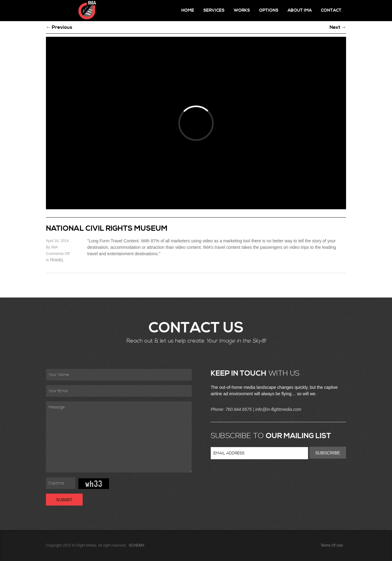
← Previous (59, 27)
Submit (64, 500)
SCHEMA (136, 545)
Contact (331, 10)
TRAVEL (57, 260)
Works (242, 10)
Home (188, 10)
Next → (338, 27)
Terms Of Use (332, 545)
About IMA (300, 10)
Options (269, 10)
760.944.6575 (239, 409)
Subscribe (328, 453)
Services (214, 10)
